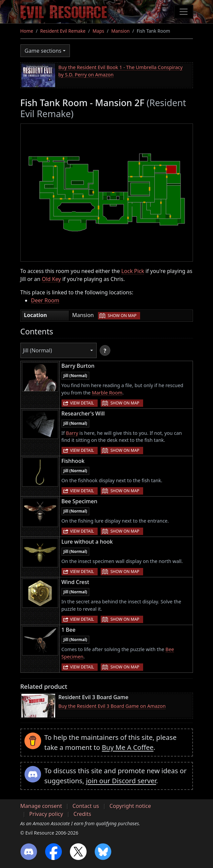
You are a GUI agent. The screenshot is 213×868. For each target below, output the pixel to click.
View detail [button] (82, 403)
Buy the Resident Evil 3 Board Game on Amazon (112, 706)
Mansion (121, 31)
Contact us (86, 806)
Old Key (51, 279)
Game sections (43, 51)
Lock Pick (133, 271)
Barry (72, 433)
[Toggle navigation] (184, 12)
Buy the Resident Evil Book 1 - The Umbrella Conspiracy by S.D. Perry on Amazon (121, 71)
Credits (82, 814)
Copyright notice (130, 806)
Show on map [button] (122, 316)
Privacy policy (46, 814)
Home (27, 31)
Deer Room (45, 300)
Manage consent (41, 806)
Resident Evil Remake (63, 31)
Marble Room (107, 393)
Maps (98, 31)
